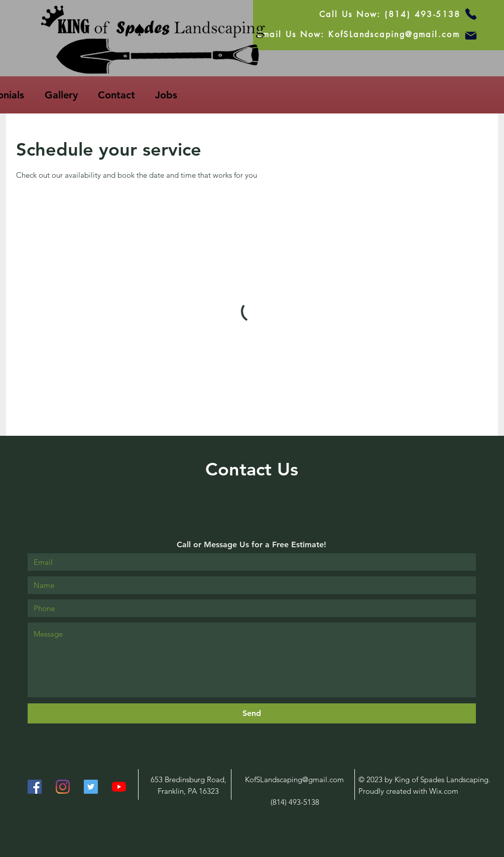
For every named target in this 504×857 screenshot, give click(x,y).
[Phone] (471, 14)
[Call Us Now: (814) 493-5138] (390, 14)
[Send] (252, 713)
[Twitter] (91, 787)
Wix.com (444, 791)
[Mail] (471, 36)
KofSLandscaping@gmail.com (294, 779)
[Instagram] (63, 787)
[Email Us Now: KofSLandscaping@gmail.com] (358, 34)
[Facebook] (35, 787)
